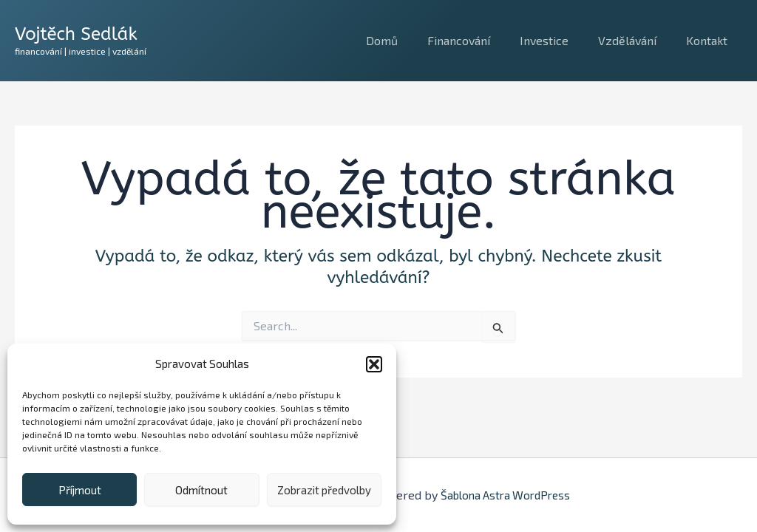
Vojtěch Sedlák (76, 34)
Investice (559, 40)
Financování (479, 40)
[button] (374, 364)
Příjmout (80, 490)
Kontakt (710, 40)
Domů (408, 40)
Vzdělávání (636, 40)
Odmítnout (201, 490)
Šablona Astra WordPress (505, 495)
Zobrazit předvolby (324, 490)
